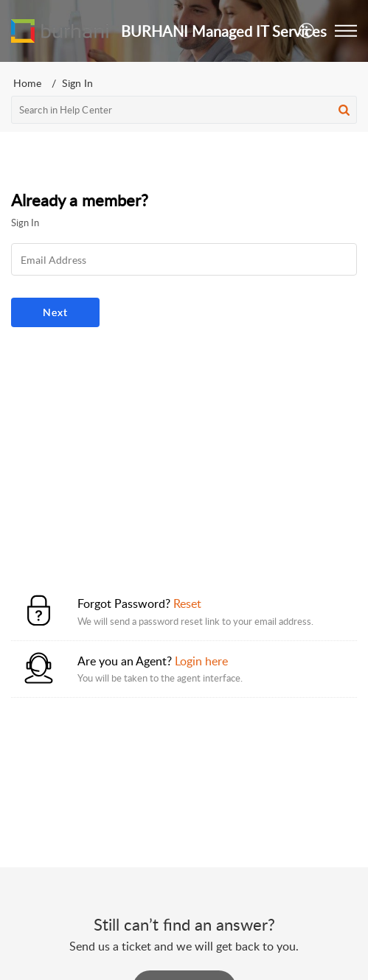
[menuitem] (307, 31)
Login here (201, 661)
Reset (187, 603)
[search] (184, 110)
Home (27, 83)
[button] (346, 31)
